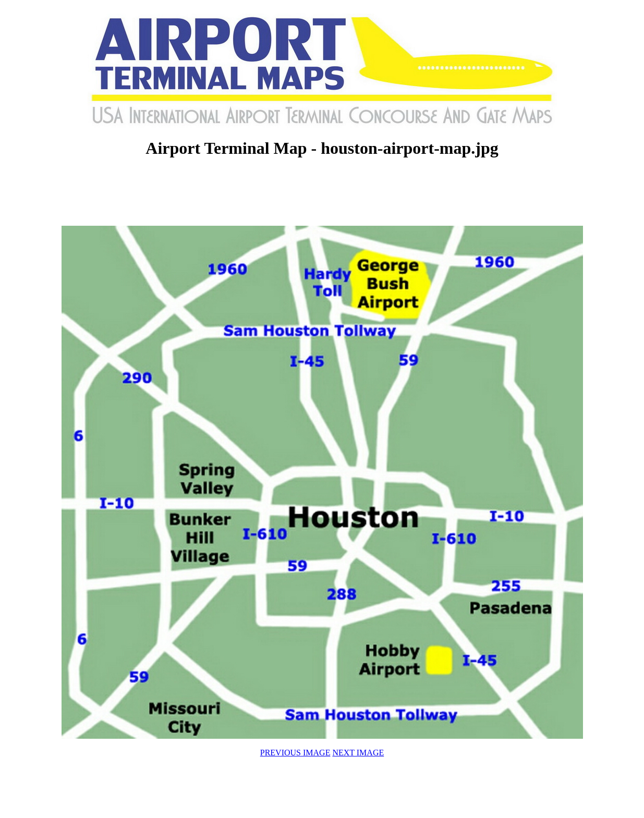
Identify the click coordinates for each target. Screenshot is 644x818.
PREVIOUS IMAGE (295, 753)
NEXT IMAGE (358, 753)
